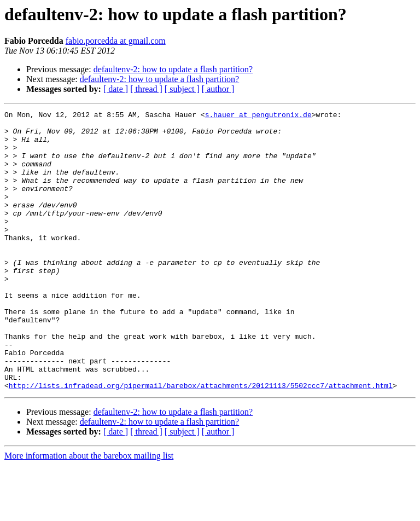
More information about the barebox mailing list (89, 511)
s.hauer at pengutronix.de (258, 116)
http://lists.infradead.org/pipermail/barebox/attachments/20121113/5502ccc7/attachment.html (201, 441)
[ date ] (116, 89)
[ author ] (218, 89)
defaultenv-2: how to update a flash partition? (173, 69)
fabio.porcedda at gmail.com (116, 41)
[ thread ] (146, 89)
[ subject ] (182, 89)
